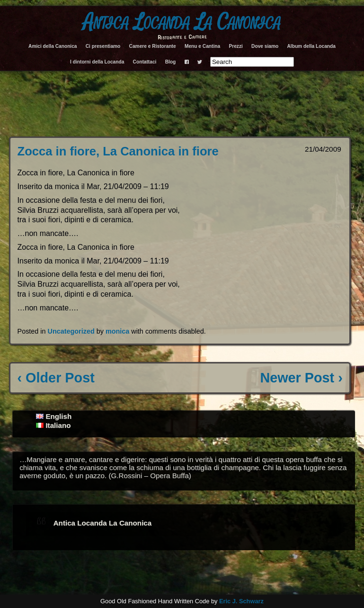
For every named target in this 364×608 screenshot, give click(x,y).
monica (117, 331)
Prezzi (235, 46)
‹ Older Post (56, 378)
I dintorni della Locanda (97, 62)
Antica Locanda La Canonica (182, 22)
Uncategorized (71, 331)
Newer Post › (301, 378)
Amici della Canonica (53, 46)
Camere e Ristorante (153, 46)
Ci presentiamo (103, 46)
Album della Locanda (311, 46)
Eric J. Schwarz (241, 601)
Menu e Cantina (202, 46)
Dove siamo (265, 46)
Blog (171, 62)
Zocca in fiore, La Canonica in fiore (118, 151)
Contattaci (145, 62)
